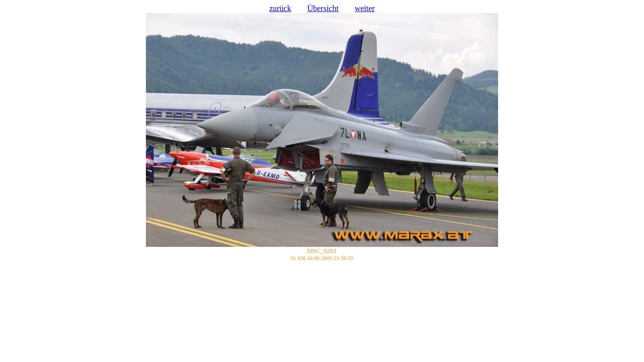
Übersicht (323, 8)
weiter (365, 8)
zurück (280, 8)
